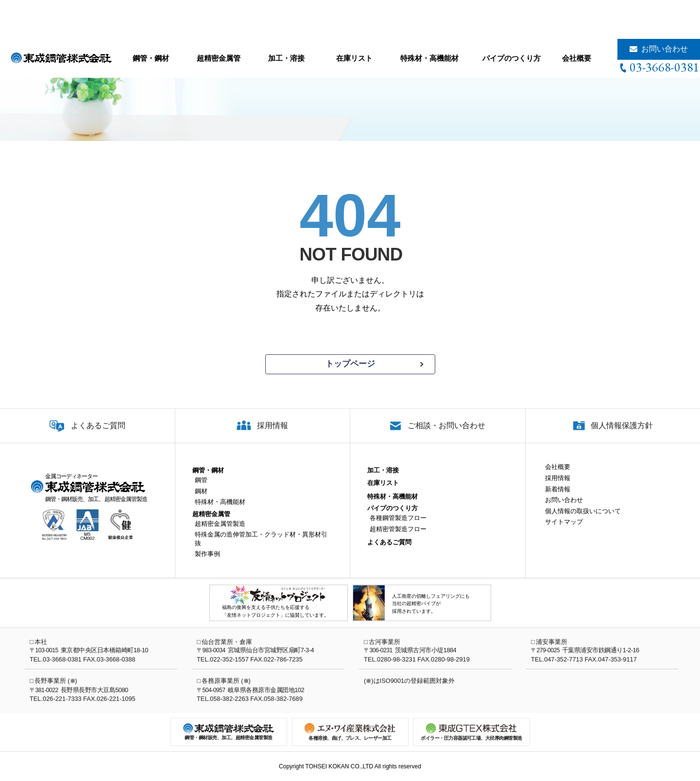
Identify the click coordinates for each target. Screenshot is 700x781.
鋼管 (201, 488)
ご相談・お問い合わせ (446, 433)
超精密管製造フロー (398, 536)
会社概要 (577, 58)
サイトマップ (564, 529)
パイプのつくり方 (512, 58)
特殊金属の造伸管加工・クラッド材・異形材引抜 (261, 547)
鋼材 (201, 498)
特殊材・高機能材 (429, 58)
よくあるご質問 (98, 433)
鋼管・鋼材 (151, 58)
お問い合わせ (665, 49)
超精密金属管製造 (220, 531)
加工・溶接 (286, 58)
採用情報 (273, 433)
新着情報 (558, 496)
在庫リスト (354, 58)
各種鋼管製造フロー (398, 526)
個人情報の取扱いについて (583, 518)
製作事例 (207, 562)
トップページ (350, 364)
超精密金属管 (219, 58)
